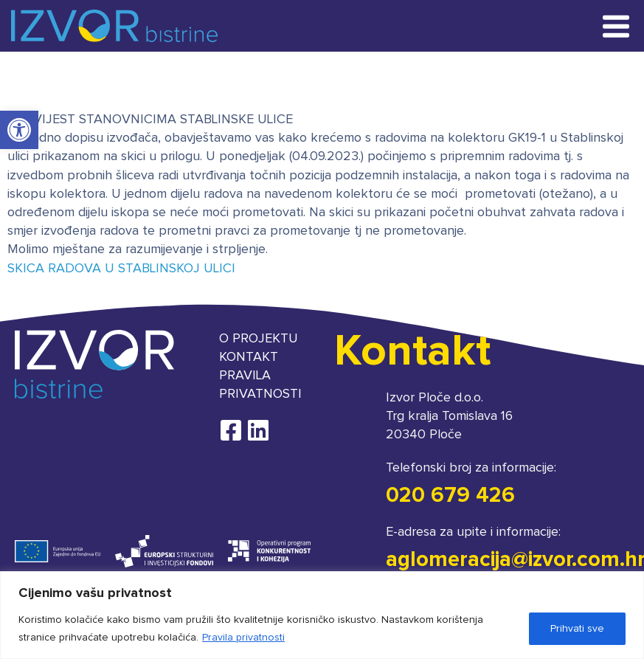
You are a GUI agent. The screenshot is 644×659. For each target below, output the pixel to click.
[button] (19, 130)
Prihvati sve (577, 629)
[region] (322, 615)
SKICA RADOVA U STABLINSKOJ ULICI (121, 269)
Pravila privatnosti (243, 638)
